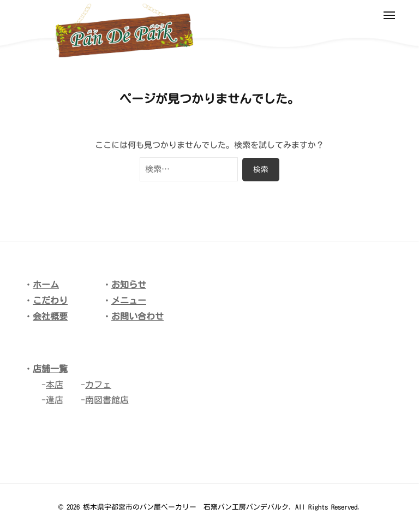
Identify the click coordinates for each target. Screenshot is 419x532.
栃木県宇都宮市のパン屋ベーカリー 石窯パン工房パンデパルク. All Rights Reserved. (222, 507)
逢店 (55, 400)
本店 (55, 385)
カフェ (98, 385)
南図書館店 (107, 400)
